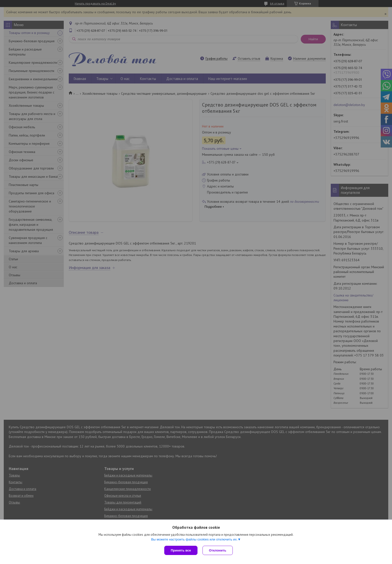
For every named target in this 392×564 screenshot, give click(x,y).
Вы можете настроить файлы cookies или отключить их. (194, 539)
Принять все (181, 550)
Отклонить (218, 550)
